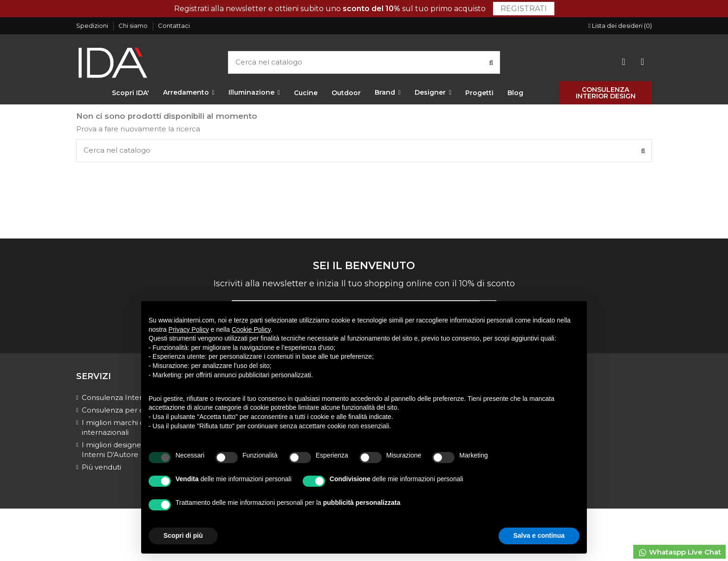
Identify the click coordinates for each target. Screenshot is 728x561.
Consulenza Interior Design (130, 397)
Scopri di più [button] (183, 535)
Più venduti (101, 467)
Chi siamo (134, 26)
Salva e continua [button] (539, 535)
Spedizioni (93, 26)
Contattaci (174, 26)
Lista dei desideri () (620, 26)
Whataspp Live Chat (679, 552)
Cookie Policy (251, 329)
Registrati (524, 9)
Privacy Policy (189, 329)
